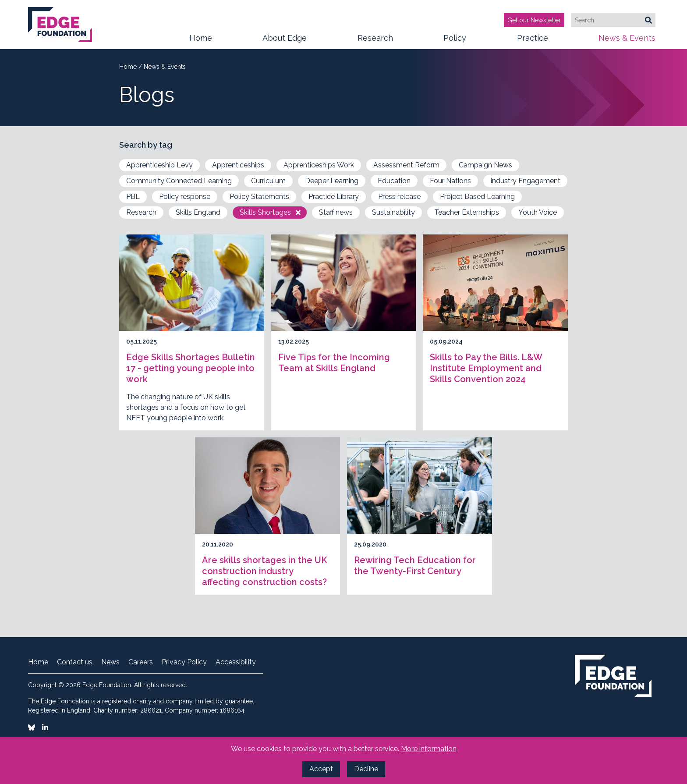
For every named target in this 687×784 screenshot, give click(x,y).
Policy (455, 41)
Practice (533, 41)
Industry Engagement (525, 181)
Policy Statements (259, 197)
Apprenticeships (238, 165)
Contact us (75, 662)
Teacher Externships (467, 212)
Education (394, 181)
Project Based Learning (477, 197)
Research (375, 41)
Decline (366, 769)
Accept (321, 769)
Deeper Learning (332, 181)
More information (429, 749)
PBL (133, 197)
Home (201, 38)
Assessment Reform (406, 165)
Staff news (336, 212)
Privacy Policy (184, 662)
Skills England (198, 212)
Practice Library (334, 197)
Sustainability (393, 212)
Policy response (185, 197)
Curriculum (268, 181)
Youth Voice (538, 212)
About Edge (285, 41)
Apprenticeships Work (319, 165)
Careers (141, 662)
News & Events (627, 41)
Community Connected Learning (179, 181)
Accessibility (236, 662)
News (110, 662)
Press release (399, 197)
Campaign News (485, 165)
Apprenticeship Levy (159, 165)
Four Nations (450, 181)
